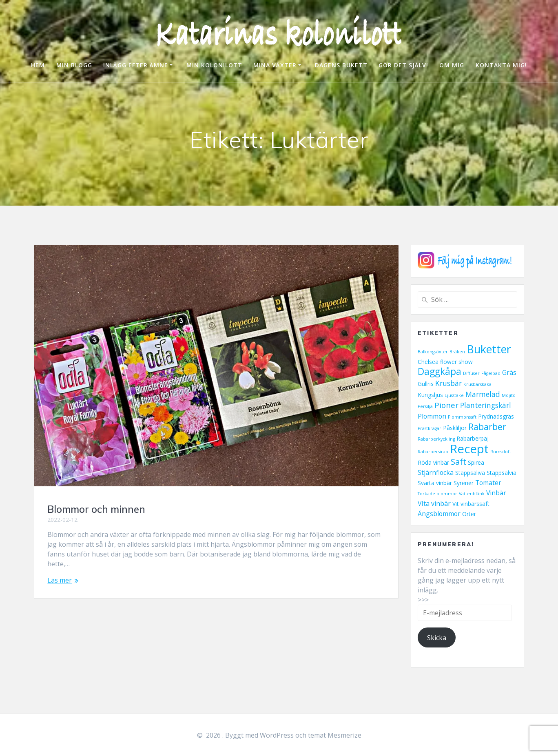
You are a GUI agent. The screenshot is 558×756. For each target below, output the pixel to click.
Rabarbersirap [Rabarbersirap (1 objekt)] (433, 452)
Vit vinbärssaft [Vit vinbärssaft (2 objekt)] (471, 504)
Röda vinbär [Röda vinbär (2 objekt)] (433, 462)
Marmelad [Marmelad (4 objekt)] (483, 394)
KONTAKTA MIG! (501, 65)
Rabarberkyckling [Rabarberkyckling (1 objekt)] (436, 439)
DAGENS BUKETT (341, 65)
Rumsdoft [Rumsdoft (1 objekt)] (501, 452)
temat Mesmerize (335, 735)
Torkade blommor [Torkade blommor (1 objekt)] (437, 494)
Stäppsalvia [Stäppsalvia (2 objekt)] (502, 473)
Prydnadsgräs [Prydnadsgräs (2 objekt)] (496, 416)
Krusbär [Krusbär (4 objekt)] (448, 383)
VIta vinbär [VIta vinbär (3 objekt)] (434, 503)
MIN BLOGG (74, 65)
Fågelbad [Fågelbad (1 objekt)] (491, 373)
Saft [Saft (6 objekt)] (458, 461)
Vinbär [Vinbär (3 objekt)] (496, 493)
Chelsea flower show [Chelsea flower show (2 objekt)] (445, 362)
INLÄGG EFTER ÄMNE (136, 65)
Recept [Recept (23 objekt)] (469, 449)
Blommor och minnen (96, 509)
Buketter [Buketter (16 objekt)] (489, 349)
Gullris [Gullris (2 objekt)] (426, 384)
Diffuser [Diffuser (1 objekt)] (471, 373)
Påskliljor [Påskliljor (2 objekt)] (455, 428)
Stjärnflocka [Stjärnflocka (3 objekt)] (436, 472)
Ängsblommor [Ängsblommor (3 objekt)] (439, 514)
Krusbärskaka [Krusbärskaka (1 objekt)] (477, 384)
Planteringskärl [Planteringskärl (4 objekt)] (486, 405)
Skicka (437, 638)
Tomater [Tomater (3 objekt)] (488, 483)
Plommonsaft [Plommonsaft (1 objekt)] (462, 417)
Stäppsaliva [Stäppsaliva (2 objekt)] (470, 473)
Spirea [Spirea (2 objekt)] (476, 462)
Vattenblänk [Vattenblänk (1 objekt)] (472, 494)
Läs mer (60, 580)
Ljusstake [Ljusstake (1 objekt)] (454, 395)
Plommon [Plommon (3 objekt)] (432, 416)
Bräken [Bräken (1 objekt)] (457, 352)
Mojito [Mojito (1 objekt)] (509, 395)
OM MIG (452, 65)
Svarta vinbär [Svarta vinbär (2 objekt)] (435, 483)
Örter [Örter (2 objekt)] (469, 514)
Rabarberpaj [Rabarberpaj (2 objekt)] (473, 438)
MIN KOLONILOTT (214, 65)
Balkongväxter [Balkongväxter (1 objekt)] (433, 352)
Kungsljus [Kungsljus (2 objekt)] (430, 395)
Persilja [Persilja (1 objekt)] (425, 406)
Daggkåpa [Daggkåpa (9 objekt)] (440, 371)
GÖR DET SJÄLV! (403, 65)
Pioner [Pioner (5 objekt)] (446, 405)
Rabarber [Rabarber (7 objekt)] (487, 427)
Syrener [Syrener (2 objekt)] (464, 483)
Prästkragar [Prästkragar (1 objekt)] (430, 428)
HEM (38, 65)
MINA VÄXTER (275, 65)
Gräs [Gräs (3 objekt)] (509, 372)
